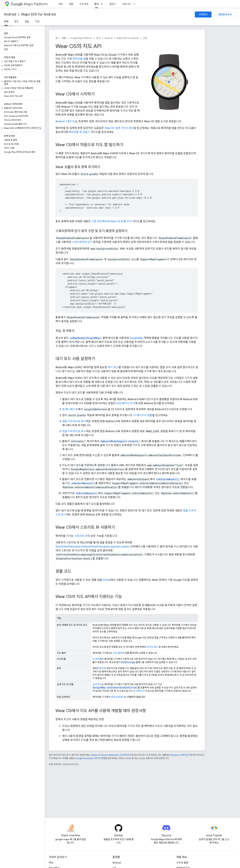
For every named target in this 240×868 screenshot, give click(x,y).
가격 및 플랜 (182, 863)
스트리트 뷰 (81, 536)
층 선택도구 (139, 691)
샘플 (27, 21)
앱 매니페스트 (70, 409)
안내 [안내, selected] (6, 21)
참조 (16, 21)
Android (10, 14)
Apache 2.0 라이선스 (180, 755)
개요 (61, 4)
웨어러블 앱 (79, 59)
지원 (37, 21)
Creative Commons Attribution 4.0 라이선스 (111, 755)
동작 (102, 668)
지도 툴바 (118, 653)
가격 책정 (84, 4)
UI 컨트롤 (97, 659)
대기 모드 (113, 367)
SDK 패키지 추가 (126, 403)
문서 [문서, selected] (96, 4)
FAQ (51, 863)
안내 (145, 38)
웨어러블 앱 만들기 (79, 132)
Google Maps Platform (81, 38)
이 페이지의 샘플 (143, 415)
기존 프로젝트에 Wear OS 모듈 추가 (111, 221)
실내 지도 (97, 684)
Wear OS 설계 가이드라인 (119, 128)
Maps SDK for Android (38, 14)
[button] (22, 61)
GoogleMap (136, 338)
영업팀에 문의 (225, 14)
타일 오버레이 (118, 697)
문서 (98, 38)
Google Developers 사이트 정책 (90, 758)
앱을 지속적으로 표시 (74, 421)
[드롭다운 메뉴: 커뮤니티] (135, 4)
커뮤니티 (126, 4)
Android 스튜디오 (65, 121)
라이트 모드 (152, 647)
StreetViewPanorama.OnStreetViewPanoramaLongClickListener (93, 547)
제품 (71, 4)
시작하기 (203, 14)
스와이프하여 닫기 (82, 242)
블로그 (113, 4)
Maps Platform (29, 4)
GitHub (107, 580)
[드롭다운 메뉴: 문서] (103, 4)
